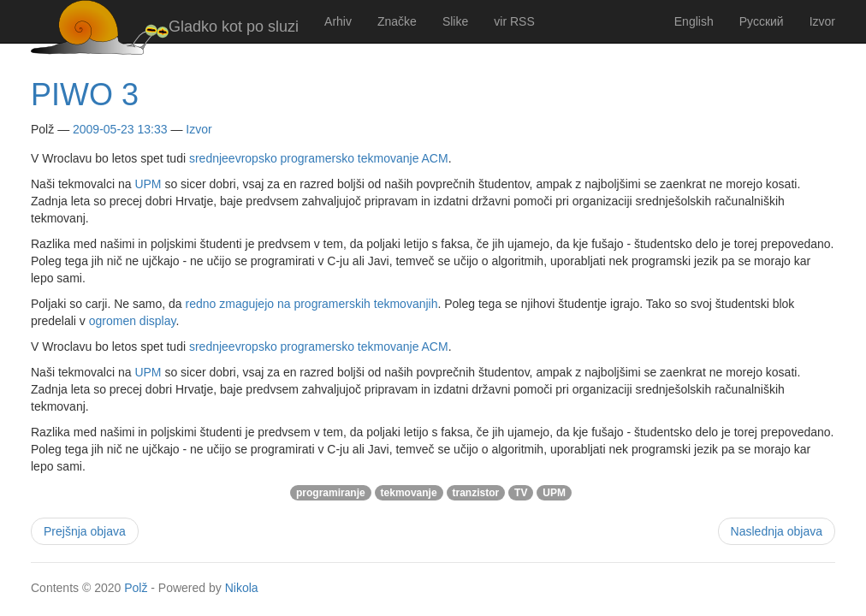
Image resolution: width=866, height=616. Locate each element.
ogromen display (133, 321)
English (694, 21)
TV (521, 493)
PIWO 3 (85, 95)
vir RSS (514, 21)
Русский (762, 21)
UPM (148, 184)
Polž (136, 588)
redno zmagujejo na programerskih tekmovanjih (312, 304)
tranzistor (476, 493)
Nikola (242, 588)
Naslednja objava (777, 531)
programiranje (331, 493)
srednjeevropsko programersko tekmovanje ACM (319, 158)
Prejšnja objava (85, 531)
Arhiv (338, 21)
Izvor (822, 21)
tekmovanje (409, 493)
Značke (397, 21)
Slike (455, 21)
